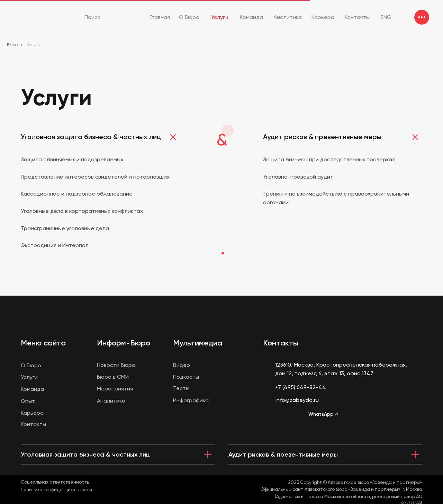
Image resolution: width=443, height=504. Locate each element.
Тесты (181, 388)
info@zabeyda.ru (297, 400)
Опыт (28, 401)
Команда (32, 389)
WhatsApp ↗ (323, 414)
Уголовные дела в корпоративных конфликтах (82, 211)
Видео (182, 365)
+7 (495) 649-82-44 (301, 387)
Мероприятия (115, 389)
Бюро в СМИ (113, 377)
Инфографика (191, 400)
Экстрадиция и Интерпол (55, 245)
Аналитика (111, 401)
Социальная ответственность (55, 482)
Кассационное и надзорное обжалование (77, 194)
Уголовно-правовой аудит (298, 177)
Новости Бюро (116, 365)
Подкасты (186, 377)
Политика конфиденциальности (56, 490)
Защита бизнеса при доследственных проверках (329, 159)
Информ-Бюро (124, 343)
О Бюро (31, 365)
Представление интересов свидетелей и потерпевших (95, 177)
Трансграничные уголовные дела (65, 228)
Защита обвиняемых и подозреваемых (72, 159)
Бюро (12, 45)
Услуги (29, 377)
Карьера (32, 413)
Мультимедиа (198, 343)
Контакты (281, 343)
